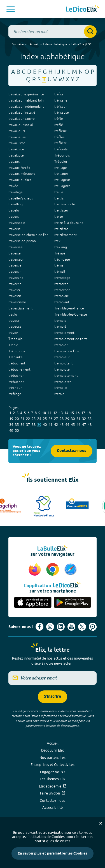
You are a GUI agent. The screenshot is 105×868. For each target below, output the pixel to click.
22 (28, 419)
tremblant (62, 302)
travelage (16, 192)
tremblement (64, 333)
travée (13, 186)
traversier (16, 265)
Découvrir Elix (53, 750)
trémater (61, 284)
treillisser (61, 210)
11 (50, 413)
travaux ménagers (22, 174)
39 (39, 424)
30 (73, 419)
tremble (60, 321)
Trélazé (60, 253)
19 (11, 419)
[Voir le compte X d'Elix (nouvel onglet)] (82, 627)
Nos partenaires (53, 757)
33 (90, 419)
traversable (17, 223)
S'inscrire (53, 697)
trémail (60, 272)
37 (28, 424)
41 (50, 424)
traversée (16, 247)
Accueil (34, 44)
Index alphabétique (55, 44)
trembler (61, 345)
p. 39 (88, 44)
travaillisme (17, 143)
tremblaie (62, 296)
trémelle (61, 388)
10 (44, 413)
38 (34, 424)
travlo (13, 314)
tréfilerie (61, 100)
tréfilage (15, 394)
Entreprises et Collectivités (53, 764)
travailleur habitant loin (26, 100)
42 (56, 424)
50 (17, 430)
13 (61, 413)
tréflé (59, 125)
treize (59, 217)
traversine (16, 278)
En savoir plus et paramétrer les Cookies (53, 853)
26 (50, 419)
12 (55, 413)
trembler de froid (67, 351)
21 (22, 419)
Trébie (13, 345)
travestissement (21, 308)
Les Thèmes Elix (53, 779)
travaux (14, 162)
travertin (15, 284)
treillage (61, 168)
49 (11, 430)
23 (34, 419)
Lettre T (76, 44)
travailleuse (17, 137)
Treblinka (15, 357)
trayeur (14, 321)
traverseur (16, 260)
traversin (15, 272)
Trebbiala (15, 339)
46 (78, 424)
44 (67, 424)
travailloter (17, 155)
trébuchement (19, 369)
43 (62, 424)
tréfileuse (62, 112)
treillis (59, 198)
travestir (15, 296)
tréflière (61, 143)
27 (56, 419)
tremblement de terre (71, 339)
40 (45, 424)
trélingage (62, 260)
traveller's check (21, 198)
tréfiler (60, 94)
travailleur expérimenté (26, 94)
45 (73, 424)
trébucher (16, 376)
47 (84, 424)
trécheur (15, 388)
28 (62, 419)
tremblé (60, 327)
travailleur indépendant (26, 107)
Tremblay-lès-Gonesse (71, 314)
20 (17, 419)
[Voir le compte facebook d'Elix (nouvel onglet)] (39, 627)
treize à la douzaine (69, 223)
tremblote (62, 369)
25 (45, 419)
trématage (62, 278)
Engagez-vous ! (53, 772)
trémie (59, 394)
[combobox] (53, 32)
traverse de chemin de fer (28, 235)
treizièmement (66, 235)
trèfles (59, 137)
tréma (59, 265)
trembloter (63, 382)
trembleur (62, 357)
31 (78, 419)
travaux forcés (19, 168)
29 (67, 419)
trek (57, 241)
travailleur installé (22, 112)
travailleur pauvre (22, 119)
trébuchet (16, 382)
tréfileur (60, 107)
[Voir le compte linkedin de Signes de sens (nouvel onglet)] (61, 627)
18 (89, 413)
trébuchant (17, 363)
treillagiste (62, 186)
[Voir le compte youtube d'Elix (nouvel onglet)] (71, 627)
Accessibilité (53, 807)
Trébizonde (17, 351)
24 (39, 419)
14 (66, 413)
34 (11, 424)
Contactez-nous (72, 451)
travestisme (17, 302)
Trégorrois (62, 155)
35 (17, 424)
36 (22, 424)
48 (90, 424)
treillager (61, 174)
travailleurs (17, 131)
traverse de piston (22, 241)
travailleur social (21, 125)
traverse (15, 229)
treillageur (62, 180)
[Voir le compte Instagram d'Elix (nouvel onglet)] (50, 627)
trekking (61, 247)
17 (83, 413)
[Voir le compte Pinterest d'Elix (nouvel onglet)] (93, 627)
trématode (62, 290)
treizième (61, 229)
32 (84, 419)
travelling (16, 204)
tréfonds (61, 149)
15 (72, 413)
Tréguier (61, 162)
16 (78, 413)
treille (59, 192)
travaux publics (20, 180)
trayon (13, 333)
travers (14, 217)
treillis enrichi (65, 204)
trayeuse (15, 327)
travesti (14, 290)
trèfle (59, 119)
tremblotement (66, 376)
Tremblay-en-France (69, 308)
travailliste (16, 149)
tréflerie (61, 131)
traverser (15, 253)
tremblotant (64, 363)
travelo (14, 210)
